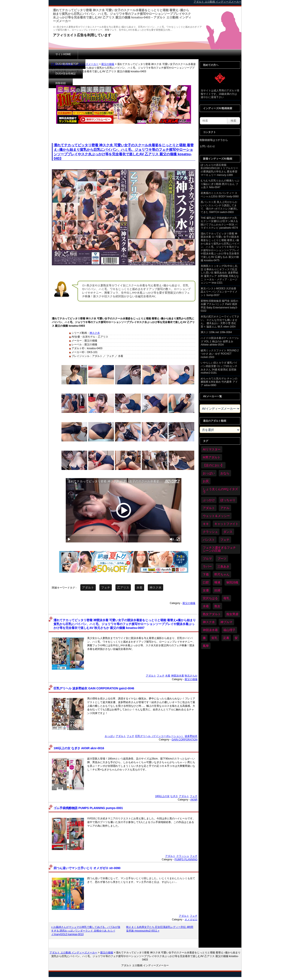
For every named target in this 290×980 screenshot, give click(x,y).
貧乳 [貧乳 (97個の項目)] (214, 638)
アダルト (88, 587)
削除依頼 (161, 54)
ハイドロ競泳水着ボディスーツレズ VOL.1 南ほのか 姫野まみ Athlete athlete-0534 (220, 341)
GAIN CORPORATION (185, 740)
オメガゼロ (191, 920)
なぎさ (174, 796)
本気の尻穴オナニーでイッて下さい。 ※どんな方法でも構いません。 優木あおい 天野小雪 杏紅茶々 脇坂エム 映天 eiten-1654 (220, 322)
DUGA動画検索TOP (96, 54)
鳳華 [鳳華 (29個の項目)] (206, 646)
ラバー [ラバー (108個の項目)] (207, 566)
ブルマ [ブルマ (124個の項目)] (207, 559)
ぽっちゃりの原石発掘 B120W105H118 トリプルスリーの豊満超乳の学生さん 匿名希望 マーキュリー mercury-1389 (219, 170)
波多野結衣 (191, 736)
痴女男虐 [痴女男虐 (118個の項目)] (232, 614)
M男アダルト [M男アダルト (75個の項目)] (212, 457)
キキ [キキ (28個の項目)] (206, 524)
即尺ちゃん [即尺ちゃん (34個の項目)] (222, 574)
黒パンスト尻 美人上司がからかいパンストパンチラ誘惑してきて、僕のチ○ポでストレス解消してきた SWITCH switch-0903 (219, 207)
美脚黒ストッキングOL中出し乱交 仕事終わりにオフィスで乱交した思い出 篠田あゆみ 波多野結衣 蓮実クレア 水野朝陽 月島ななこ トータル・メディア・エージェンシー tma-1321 (220, 274)
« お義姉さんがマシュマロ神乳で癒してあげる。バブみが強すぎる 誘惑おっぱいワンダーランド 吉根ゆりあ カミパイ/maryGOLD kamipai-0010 (86, 931)
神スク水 (95, 333)
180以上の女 (162, 796)
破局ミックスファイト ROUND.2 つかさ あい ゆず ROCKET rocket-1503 (220, 354)
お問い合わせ (207, 146)
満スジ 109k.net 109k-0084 (216, 332)
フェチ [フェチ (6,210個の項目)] (225, 540)
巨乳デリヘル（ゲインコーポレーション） (160, 736)
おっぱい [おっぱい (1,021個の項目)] (209, 473)
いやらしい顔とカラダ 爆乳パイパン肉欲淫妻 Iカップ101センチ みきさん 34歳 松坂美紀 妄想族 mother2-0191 (219, 368)
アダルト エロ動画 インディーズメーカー (75, 64)
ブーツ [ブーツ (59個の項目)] (222, 559)
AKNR (194, 800)
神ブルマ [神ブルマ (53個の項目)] (226, 622)
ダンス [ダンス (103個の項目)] (228, 532)
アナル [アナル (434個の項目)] (225, 508)
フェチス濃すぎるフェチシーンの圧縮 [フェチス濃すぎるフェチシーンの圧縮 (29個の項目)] (219, 549)
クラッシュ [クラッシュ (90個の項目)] (210, 532)
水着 (139, 587)
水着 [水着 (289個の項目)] (206, 606)
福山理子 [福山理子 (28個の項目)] (229, 630)
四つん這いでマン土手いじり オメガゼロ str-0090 (87, 868)
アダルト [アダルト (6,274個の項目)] (209, 508)
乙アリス (123, 587)
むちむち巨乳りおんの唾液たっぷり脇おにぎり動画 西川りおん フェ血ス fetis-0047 (220, 184)
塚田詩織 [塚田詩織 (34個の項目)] (232, 582)
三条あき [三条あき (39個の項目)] (223, 566)
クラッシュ (183, 856)
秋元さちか (191, 676)
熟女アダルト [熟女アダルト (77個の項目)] (212, 614)
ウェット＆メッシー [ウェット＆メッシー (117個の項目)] (216, 516)
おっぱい (110, 736)
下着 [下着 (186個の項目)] (206, 574)
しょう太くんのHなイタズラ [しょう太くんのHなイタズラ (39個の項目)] (220, 491)
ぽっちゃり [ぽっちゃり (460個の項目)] (228, 500)
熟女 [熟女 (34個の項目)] (217, 606)
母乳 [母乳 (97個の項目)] (226, 598)
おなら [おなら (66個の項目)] (225, 473)
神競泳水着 (178, 676)
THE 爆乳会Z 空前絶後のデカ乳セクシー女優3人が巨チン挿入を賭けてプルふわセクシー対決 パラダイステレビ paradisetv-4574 (219, 223)
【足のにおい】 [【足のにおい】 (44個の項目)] (213, 465)
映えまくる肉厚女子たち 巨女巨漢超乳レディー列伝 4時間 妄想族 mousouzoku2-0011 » (160, 929)
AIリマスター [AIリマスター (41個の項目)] (212, 449)
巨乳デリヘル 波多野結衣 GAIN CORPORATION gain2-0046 (94, 688)
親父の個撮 (108, 64)
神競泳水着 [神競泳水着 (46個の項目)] (210, 630)
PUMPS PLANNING (186, 859)
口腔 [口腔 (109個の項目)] (206, 582)
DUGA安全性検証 (132, 54)
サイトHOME (63, 54)
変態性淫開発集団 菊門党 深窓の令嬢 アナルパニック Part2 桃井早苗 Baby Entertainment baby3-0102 (219, 306)
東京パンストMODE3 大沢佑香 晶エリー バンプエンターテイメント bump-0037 (219, 292)
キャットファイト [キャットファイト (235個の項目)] (226, 524)
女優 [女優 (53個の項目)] (206, 590)
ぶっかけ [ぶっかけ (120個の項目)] (209, 500)
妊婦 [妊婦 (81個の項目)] (217, 590)
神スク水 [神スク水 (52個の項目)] (209, 622)
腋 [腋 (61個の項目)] (204, 638)
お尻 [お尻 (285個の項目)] (206, 481)
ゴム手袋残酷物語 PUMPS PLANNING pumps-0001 (88, 808)
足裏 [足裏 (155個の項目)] (226, 638)
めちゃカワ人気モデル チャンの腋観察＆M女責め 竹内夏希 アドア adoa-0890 (219, 382)
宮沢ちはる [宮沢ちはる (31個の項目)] (210, 598)
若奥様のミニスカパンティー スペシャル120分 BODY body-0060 (220, 195)
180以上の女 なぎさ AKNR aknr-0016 (79, 748)
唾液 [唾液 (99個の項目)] (217, 582)
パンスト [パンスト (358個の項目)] (209, 540)
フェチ (106, 587)
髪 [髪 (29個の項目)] (236, 638)
